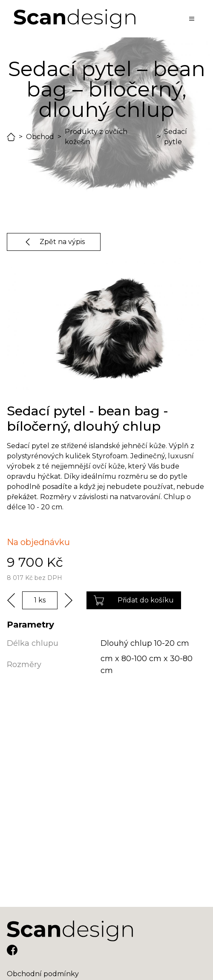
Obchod (40, 137)
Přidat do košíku (134, 600)
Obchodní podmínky (43, 974)
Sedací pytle (176, 137)
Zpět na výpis (54, 242)
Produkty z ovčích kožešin (96, 137)
